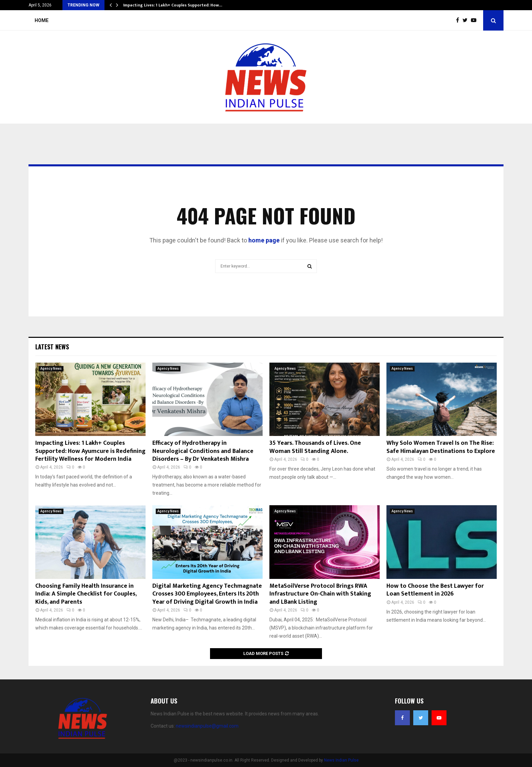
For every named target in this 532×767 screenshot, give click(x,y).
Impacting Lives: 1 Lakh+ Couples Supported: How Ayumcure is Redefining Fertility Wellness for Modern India (90, 451)
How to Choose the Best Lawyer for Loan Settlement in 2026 (435, 590)
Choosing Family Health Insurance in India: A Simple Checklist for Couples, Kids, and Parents (86, 594)
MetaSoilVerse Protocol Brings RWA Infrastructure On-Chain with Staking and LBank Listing (320, 594)
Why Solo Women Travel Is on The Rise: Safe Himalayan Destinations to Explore (441, 447)
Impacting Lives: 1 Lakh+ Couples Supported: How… (173, 5)
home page (264, 240)
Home (42, 20)
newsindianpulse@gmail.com (207, 726)
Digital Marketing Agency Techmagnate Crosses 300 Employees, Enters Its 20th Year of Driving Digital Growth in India (207, 594)
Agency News (51, 369)
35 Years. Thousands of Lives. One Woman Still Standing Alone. (315, 447)
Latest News (52, 347)
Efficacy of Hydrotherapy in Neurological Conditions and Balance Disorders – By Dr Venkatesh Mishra (203, 451)
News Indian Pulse (341, 760)
